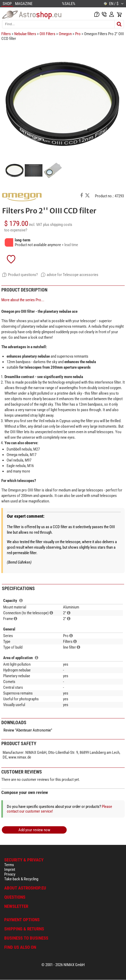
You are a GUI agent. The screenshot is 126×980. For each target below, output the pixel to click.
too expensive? (16, 230)
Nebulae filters (25, 34)
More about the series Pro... (23, 300)
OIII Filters (47, 34)
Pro (78, 34)
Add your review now (34, 830)
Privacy (10, 874)
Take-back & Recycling (21, 879)
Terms (9, 865)
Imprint (10, 870)
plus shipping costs (58, 225)
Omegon (65, 34)
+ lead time (70, 245)
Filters (6, 34)
